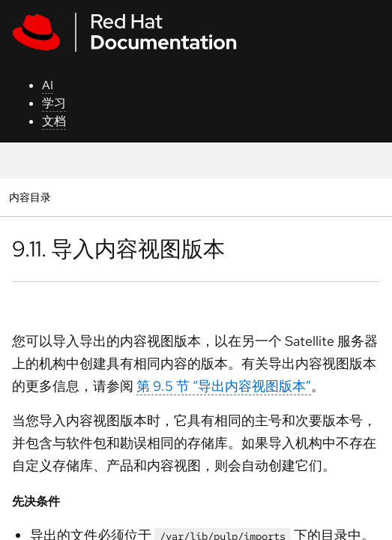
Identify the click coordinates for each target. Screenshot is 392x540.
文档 (54, 121)
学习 (54, 103)
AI (48, 85)
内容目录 (30, 197)
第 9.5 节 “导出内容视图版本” (224, 386)
